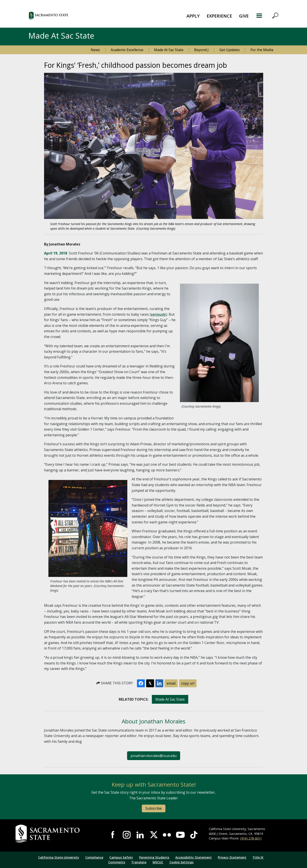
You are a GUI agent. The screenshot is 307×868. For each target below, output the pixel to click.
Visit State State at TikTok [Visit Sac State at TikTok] (194, 835)
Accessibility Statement (193, 857)
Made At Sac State (169, 50)
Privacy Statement (232, 857)
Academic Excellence (127, 50)
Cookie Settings (181, 862)
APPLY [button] (193, 16)
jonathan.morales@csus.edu (154, 756)
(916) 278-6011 (251, 838)
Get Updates (230, 50)
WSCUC (158, 862)
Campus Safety (121, 857)
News (95, 50)
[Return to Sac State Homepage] (57, 834)
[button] (72, 15)
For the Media (262, 50)
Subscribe (154, 808)
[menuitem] (193, 16)
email (171, 683)
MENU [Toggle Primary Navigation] (267, 16)
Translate (139, 862)
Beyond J (201, 50)
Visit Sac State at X (153, 835)
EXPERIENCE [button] (219, 16)
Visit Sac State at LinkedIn (140, 835)
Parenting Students (154, 857)
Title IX (258, 857)
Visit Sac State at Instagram (127, 835)
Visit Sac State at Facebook (113, 835)
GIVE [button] (244, 16)
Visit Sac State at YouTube (180, 835)
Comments (117, 862)
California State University (59, 857)
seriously (158, 314)
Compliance (94, 857)
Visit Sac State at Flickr (167, 835)
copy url (188, 683)
